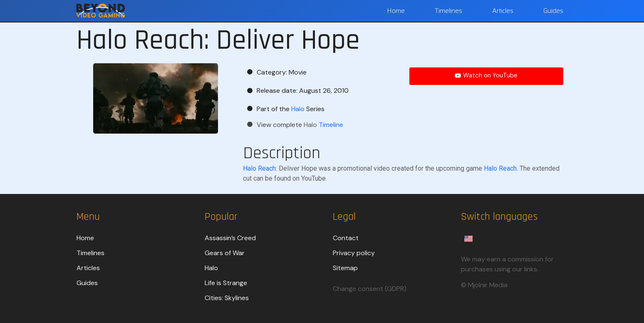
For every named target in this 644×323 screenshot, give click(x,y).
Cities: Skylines (227, 298)
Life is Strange (226, 283)
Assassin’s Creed (230, 238)
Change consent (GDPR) (370, 289)
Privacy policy (354, 253)
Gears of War (225, 253)
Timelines (448, 11)
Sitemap (345, 268)
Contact (346, 238)
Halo (211, 268)
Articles (503, 11)
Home (396, 11)
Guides (553, 11)
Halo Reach (259, 168)
